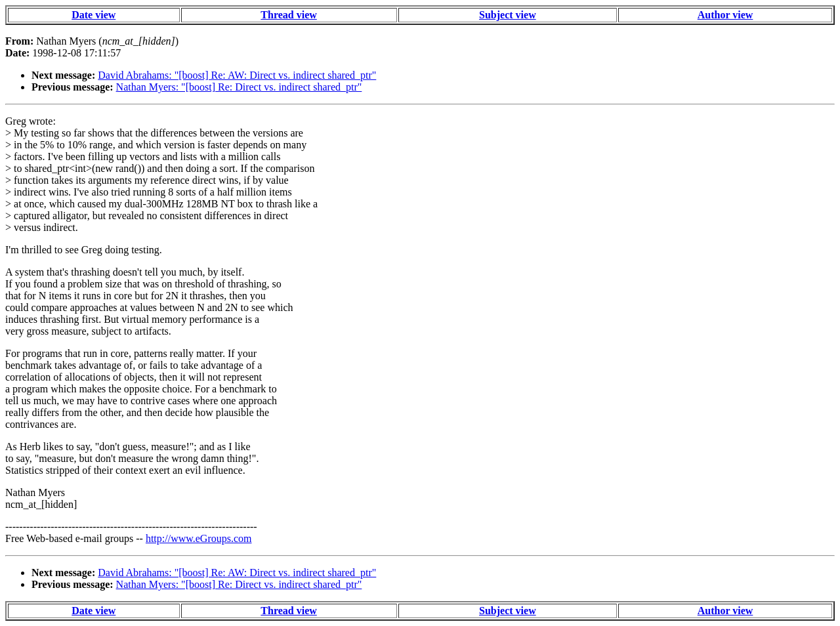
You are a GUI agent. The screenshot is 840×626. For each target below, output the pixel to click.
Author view (725, 15)
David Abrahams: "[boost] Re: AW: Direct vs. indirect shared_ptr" (237, 75)
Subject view (508, 15)
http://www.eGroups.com (199, 538)
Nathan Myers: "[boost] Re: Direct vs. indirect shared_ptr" (239, 87)
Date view (94, 15)
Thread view (288, 15)
